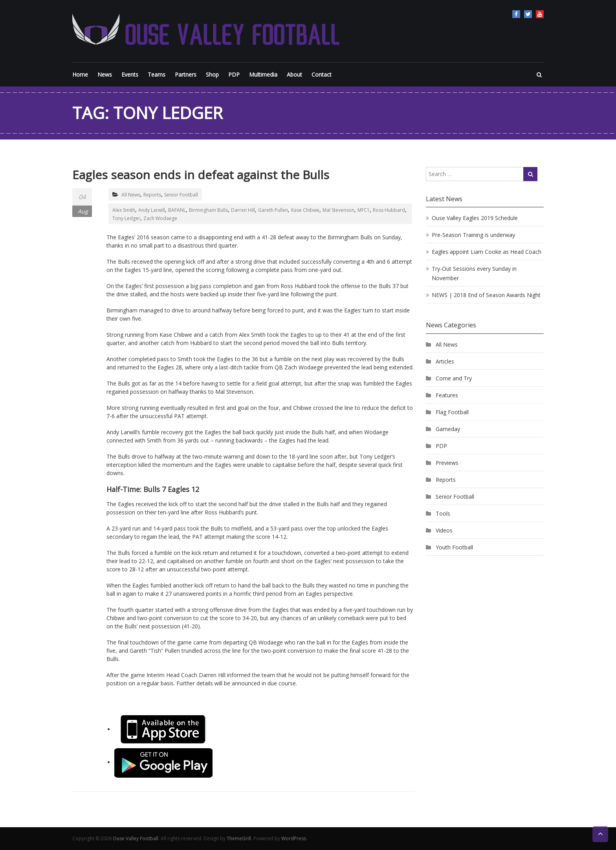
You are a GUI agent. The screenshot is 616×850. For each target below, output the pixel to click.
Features (447, 395)
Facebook (516, 14)
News (105, 74)
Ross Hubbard (389, 210)
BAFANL (177, 210)
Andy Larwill (152, 210)
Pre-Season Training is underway (473, 235)
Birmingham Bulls (208, 210)
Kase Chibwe (305, 210)
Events (130, 74)
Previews (447, 463)
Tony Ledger (126, 218)
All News (131, 195)
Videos (444, 530)
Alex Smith (124, 210)
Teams (157, 74)
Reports (152, 195)
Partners (186, 74)
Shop (212, 74)
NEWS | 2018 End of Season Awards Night (486, 295)
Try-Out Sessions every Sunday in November (474, 273)
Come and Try (454, 378)
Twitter (528, 14)
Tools (443, 513)
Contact (322, 74)
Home (80, 74)
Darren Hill (243, 210)
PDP (234, 74)
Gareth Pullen (273, 210)
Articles (445, 361)
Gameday (448, 429)
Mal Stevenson (338, 210)
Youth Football (454, 547)
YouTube (540, 14)
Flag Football (452, 412)
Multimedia (263, 74)
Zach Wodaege (160, 218)
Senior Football (181, 195)
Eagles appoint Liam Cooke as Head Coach (487, 252)
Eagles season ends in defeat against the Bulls (201, 175)
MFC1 (364, 210)
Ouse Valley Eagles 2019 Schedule (475, 218)
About (294, 74)
